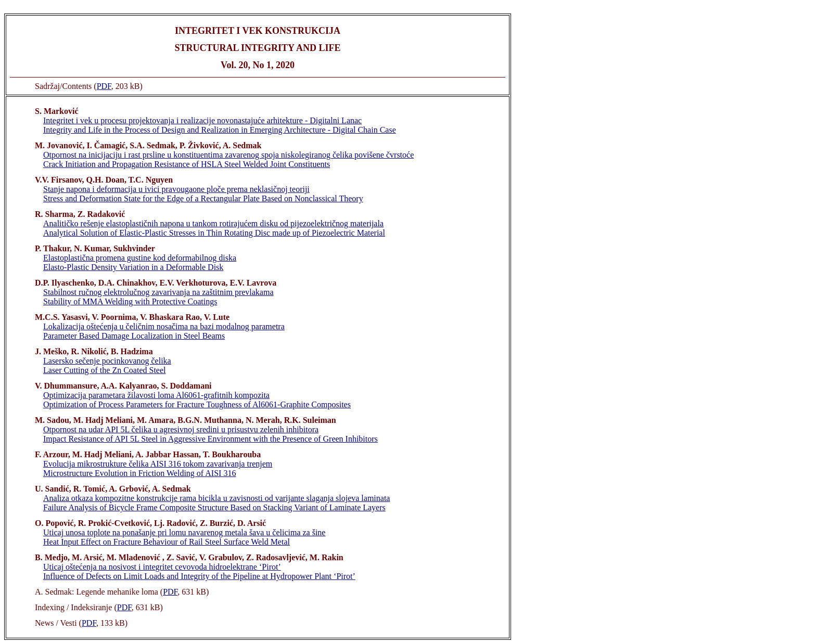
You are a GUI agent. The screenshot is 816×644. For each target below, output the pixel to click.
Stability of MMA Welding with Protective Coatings (130, 301)
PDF (104, 86)
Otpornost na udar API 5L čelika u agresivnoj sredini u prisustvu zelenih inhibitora (181, 429)
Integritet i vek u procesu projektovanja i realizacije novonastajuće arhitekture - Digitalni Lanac (202, 120)
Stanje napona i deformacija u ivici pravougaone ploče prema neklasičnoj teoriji (176, 189)
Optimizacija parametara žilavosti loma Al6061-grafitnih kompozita (156, 395)
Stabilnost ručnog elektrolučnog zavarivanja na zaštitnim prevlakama (158, 292)
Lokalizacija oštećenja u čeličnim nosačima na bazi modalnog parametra (164, 326)
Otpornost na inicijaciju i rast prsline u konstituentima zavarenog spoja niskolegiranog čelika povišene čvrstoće (228, 155)
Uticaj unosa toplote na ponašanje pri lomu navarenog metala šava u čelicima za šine (184, 532)
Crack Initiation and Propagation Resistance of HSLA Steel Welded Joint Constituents (187, 164)
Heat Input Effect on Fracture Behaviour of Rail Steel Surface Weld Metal (167, 542)
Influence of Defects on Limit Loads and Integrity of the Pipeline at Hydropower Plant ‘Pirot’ (199, 576)
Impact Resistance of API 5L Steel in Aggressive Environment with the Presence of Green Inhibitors (211, 439)
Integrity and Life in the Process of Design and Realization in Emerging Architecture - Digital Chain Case (220, 130)
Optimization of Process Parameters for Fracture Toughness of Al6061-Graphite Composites (197, 404)
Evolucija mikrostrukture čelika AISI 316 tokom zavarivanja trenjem (158, 464)
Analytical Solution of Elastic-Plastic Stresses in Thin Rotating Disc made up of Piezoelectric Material (214, 233)
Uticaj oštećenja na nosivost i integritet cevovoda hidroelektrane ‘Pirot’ (162, 567)
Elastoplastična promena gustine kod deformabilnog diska (140, 258)
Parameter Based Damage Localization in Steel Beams (134, 336)
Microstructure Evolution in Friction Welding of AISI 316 (139, 473)
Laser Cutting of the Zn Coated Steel (105, 370)
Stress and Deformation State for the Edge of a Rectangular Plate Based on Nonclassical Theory (203, 198)
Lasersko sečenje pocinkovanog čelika (107, 361)
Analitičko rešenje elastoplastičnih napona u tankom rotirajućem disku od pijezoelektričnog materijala (213, 223)
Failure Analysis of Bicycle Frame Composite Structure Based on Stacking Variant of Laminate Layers (214, 507)
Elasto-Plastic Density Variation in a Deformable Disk (133, 267)
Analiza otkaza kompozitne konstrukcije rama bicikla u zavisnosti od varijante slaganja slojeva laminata (216, 498)
